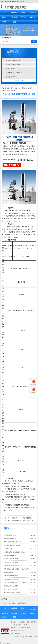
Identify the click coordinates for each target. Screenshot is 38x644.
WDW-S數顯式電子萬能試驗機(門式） (20, 518)
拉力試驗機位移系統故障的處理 (12, 545)
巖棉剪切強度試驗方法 (10, 572)
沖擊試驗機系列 (12, 69)
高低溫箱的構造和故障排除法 (11, 579)
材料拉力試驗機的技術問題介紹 (12, 542)
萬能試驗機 (14, 216)
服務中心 (5, 17)
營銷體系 (14, 17)
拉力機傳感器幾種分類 (10, 535)
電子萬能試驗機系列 (13, 64)
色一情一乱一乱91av (5, 643)
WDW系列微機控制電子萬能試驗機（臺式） (22, 521)
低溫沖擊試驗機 (8, 549)
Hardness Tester (6, 603)
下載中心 (5, 22)
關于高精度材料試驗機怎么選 (11, 559)
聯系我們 (33, 17)
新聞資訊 (33, 12)
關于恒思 (14, 12)
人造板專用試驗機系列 (14, 73)
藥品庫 (14, 603)
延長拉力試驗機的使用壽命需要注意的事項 (15, 583)
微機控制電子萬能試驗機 (9, 91)
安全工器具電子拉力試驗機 (11, 586)
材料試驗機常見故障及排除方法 (12, 593)
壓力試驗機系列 (12, 77)
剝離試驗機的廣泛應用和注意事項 (13, 566)
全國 (14, 22)
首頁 (5, 12)
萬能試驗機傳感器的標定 (10, 538)
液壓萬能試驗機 (22, 603)
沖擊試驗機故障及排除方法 (11, 576)
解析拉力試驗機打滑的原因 (11, 589)
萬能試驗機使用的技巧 (10, 555)
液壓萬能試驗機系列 (13, 60)
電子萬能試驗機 (22, 211)
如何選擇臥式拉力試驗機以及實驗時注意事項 (16, 552)
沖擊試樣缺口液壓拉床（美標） (12, 562)
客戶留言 (24, 17)
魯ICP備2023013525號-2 (17, 631)
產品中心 (24, 12)
